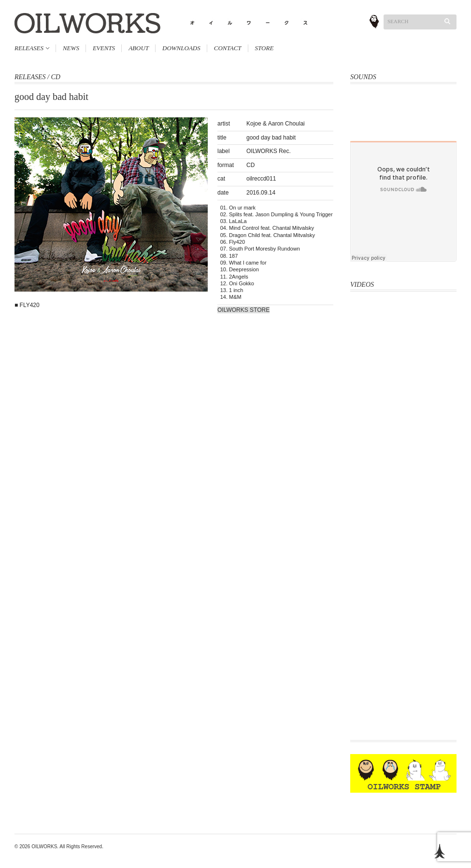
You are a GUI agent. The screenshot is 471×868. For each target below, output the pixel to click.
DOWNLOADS (181, 48)
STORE (264, 48)
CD (55, 77)
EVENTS (104, 48)
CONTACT (228, 48)
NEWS (71, 48)
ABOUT (139, 48)
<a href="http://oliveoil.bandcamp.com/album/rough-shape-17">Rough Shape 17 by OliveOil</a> (403, 129)
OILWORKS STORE (243, 310)
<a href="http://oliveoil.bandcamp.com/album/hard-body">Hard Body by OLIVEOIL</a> (403, 106)
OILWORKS (44, 847)
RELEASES (29, 48)
